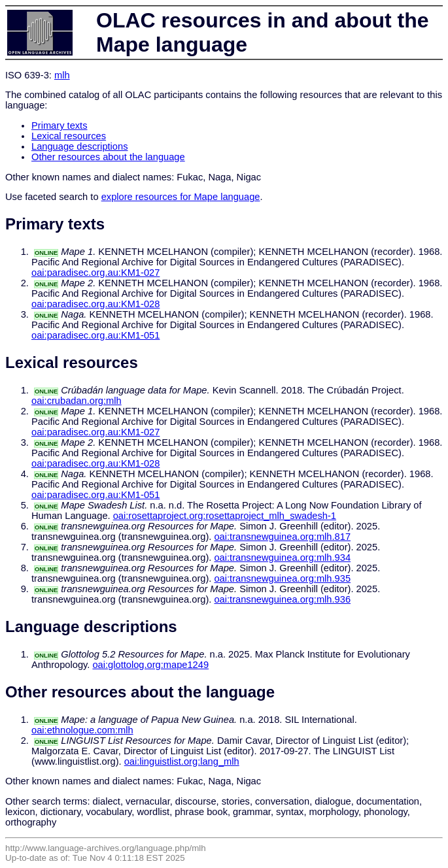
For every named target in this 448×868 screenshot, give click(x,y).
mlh (62, 75)
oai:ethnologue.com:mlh (82, 730)
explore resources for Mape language (181, 197)
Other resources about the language (108, 157)
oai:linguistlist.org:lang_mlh (182, 761)
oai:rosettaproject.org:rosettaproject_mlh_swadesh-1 (225, 516)
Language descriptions (80, 146)
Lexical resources (69, 136)
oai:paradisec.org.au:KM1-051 (95, 335)
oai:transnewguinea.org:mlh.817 (282, 537)
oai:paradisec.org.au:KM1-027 (95, 273)
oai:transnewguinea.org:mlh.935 (282, 578)
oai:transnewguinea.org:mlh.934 (282, 558)
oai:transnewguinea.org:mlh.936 (282, 599)
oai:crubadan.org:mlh (77, 401)
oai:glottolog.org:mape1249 (150, 665)
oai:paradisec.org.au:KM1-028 (95, 304)
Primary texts (60, 125)
